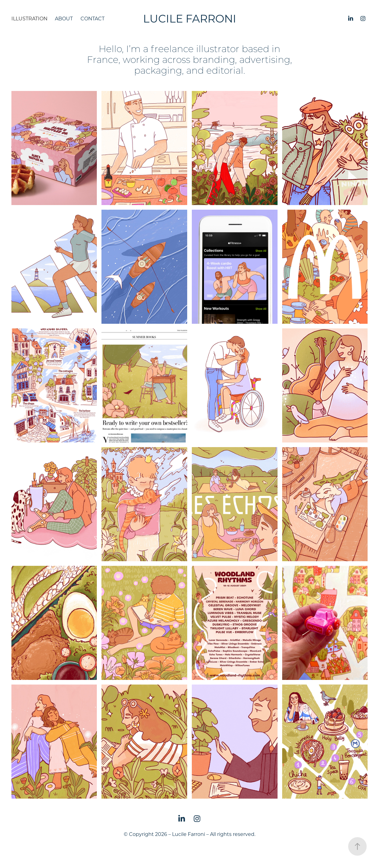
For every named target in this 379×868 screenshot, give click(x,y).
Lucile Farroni (190, 18)
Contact (93, 18)
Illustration (29, 18)
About (64, 18)
